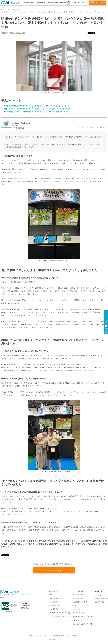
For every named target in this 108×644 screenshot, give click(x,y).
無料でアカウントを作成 (97, 3)
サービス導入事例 (79, 591)
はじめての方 (54, 591)
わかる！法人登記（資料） (60, 616)
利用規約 (31, 636)
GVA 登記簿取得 (101, 598)
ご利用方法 (53, 602)
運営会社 (76, 636)
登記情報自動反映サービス (60, 613)
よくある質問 (78, 613)
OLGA (98, 595)
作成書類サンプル (56, 609)
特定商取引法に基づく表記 (61, 636)
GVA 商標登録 (101, 602)
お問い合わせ (78, 620)
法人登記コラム (78, 598)
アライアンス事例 (79, 595)
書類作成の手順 (55, 605)
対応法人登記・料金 (56, 598)
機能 (51, 595)
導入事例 (17, 10)
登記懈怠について (80, 602)
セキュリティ (77, 609)
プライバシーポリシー (44, 636)
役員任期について (80, 606)
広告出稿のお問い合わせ (82, 617)
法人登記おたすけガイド (82, 624)
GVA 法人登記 (6, 10)
